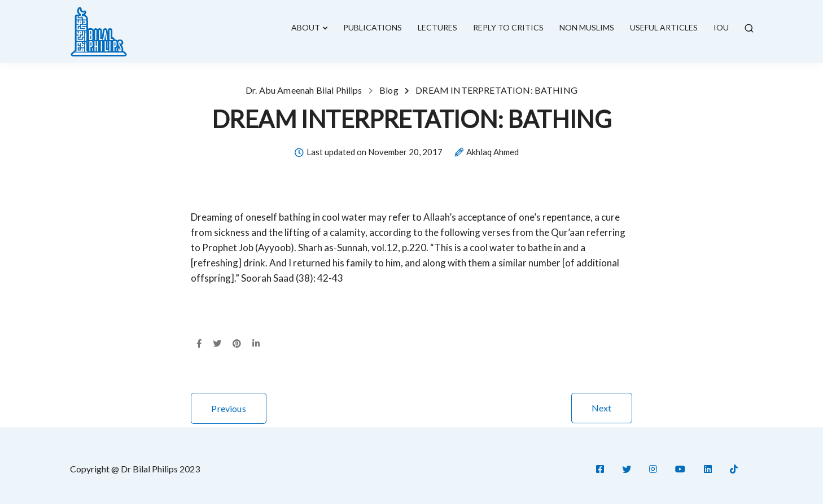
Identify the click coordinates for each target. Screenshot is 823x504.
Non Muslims (587, 27)
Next (602, 408)
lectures (437, 27)
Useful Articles (664, 27)
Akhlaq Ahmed (493, 152)
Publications (373, 27)
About (306, 27)
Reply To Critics (508, 27)
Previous (228, 408)
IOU (721, 27)
